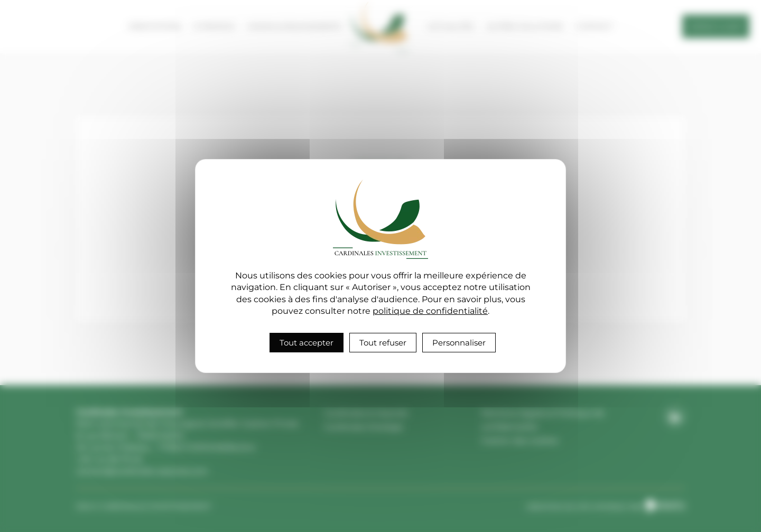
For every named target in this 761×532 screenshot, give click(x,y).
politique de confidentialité (430, 311)
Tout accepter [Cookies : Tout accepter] (307, 343)
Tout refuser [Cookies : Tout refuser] (383, 343)
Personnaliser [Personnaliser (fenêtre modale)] (459, 343)
